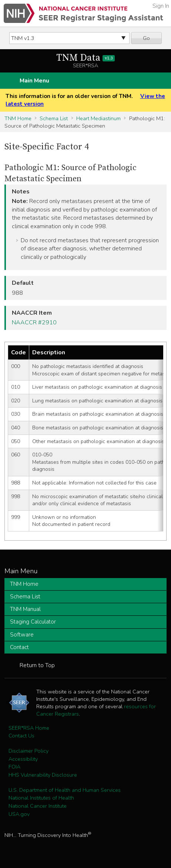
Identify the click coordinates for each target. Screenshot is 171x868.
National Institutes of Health (41, 798)
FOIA (14, 767)
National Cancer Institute (38, 806)
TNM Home (18, 118)
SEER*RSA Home (29, 728)
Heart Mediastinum (98, 118)
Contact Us (21, 736)
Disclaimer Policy (28, 751)
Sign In (161, 6)
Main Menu (34, 81)
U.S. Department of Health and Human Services (65, 790)
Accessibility (23, 759)
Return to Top (37, 665)
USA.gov (19, 814)
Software (22, 635)
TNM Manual (25, 609)
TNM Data (86, 58)
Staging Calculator (33, 622)
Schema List (54, 118)
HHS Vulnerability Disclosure (43, 775)
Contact (19, 647)
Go (146, 38)
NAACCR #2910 (34, 322)
